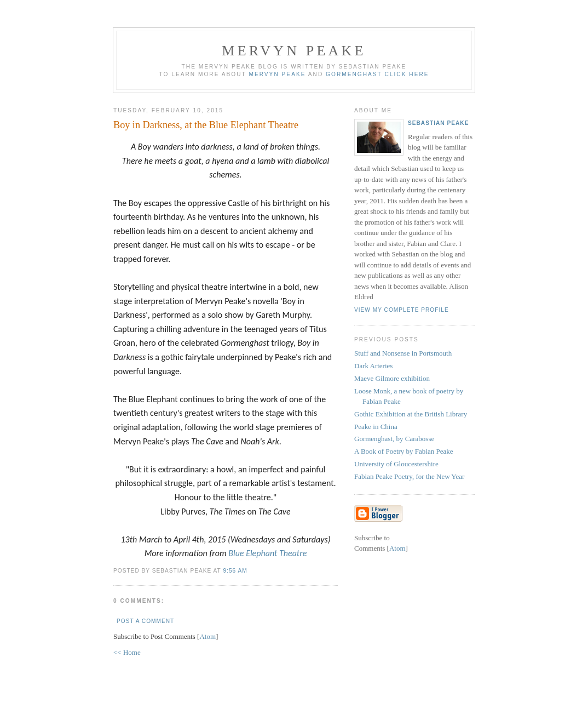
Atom (207, 636)
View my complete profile (402, 310)
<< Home (127, 652)
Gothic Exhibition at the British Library (411, 414)
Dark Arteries (373, 366)
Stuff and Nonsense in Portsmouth (403, 353)
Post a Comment (145, 621)
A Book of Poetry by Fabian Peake (404, 451)
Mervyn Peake (294, 51)
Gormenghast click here (377, 74)
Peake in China (376, 427)
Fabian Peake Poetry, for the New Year (409, 476)
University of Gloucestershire (396, 464)
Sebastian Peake (438, 123)
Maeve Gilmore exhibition (392, 378)
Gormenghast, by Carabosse (394, 439)
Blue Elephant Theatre (267, 553)
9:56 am (235, 571)
